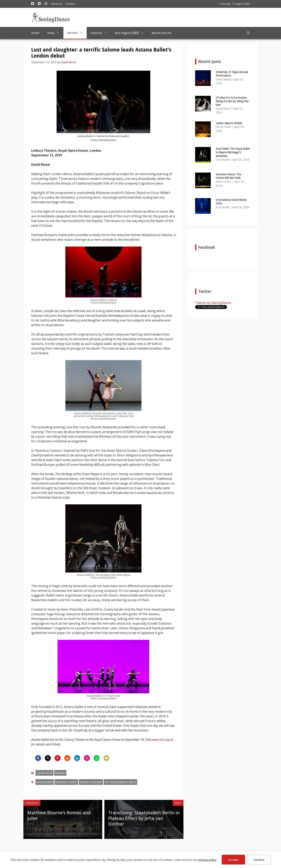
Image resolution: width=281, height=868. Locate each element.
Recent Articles (162, 33)
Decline (259, 860)
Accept (233, 860)
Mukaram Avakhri (66, 782)
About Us (56, 4)
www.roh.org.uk (162, 740)
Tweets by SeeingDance (213, 303)
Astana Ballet (45, 782)
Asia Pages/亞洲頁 (131, 33)
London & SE (44, 773)
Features (101, 33)
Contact (70, 4)
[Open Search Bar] (248, 33)
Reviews (77, 33)
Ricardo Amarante (91, 782)
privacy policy (207, 860)
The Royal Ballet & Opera (120, 782)
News (55, 33)
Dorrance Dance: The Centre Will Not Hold (229, 176)
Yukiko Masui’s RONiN (229, 123)
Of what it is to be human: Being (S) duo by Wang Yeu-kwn (233, 101)
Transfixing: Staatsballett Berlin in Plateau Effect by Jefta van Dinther (144, 818)
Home (35, 33)
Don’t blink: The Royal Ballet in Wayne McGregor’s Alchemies (233, 152)
